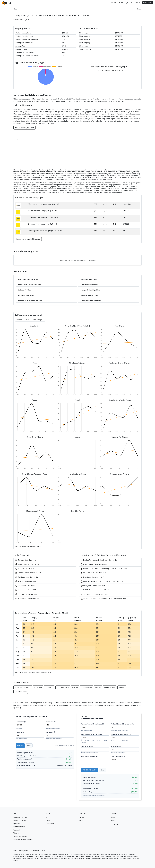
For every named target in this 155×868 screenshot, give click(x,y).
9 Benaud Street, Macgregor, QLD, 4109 (43, 224)
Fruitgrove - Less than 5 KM (27, 586)
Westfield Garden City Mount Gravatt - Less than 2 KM (102, 582)
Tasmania (17, 830)
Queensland (18, 824)
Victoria (16, 833)
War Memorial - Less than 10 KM (94, 573)
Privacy (81, 817)
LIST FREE (148, 3)
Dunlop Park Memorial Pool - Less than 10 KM (99, 560)
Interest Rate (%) (125, 750)
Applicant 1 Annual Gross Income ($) (95, 727)
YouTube (115, 824)
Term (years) (30, 735)
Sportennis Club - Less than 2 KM (94, 594)
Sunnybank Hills (21, 692)
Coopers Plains (110, 687)
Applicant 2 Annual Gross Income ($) (125, 727)
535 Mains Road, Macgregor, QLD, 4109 (43, 211)
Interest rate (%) (60, 725)
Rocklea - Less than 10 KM (26, 569)
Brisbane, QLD (24, 20)
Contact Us (50, 824)
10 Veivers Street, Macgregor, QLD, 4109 (43, 217)
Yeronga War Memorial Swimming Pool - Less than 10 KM (103, 599)
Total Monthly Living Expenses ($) (95, 738)
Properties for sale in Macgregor (28, 239)
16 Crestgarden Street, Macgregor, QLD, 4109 (45, 231)
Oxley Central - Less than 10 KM (93, 564)
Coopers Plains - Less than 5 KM (28, 573)
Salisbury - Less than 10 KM (27, 577)
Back (16, 9)
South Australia (19, 827)
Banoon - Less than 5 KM (26, 560)
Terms (81, 820)
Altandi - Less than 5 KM (25, 582)
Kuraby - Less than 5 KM (25, 590)
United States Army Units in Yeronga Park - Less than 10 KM (104, 569)
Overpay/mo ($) (60, 735)
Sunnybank (49, 687)
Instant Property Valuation (25, 128)
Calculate (20, 746)
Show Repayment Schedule (65, 746)
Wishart (98, 687)
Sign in (137, 3)
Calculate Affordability (90, 770)
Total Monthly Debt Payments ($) (125, 738)
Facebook (115, 821)
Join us (129, 3)
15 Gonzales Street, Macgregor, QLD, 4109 (44, 204)
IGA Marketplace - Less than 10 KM (95, 590)
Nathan (75, 687)
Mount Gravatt (86, 687)
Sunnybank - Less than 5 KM (27, 599)
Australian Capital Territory (23, 839)
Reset (29, 746)
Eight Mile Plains (63, 687)
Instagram (115, 817)
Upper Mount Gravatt (23, 687)
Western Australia (20, 836)
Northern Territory (20, 817)
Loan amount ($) (30, 725)
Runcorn (122, 687)
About (48, 817)
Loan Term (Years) (95, 750)
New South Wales (20, 820)
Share (139, 9)
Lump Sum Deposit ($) (125, 760)
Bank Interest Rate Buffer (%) (95, 760)
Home (114, 3)
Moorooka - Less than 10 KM (27, 564)
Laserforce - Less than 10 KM (92, 577)
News (121, 3)
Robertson (38, 687)
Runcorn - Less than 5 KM (26, 594)
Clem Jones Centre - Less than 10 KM (95, 586)
